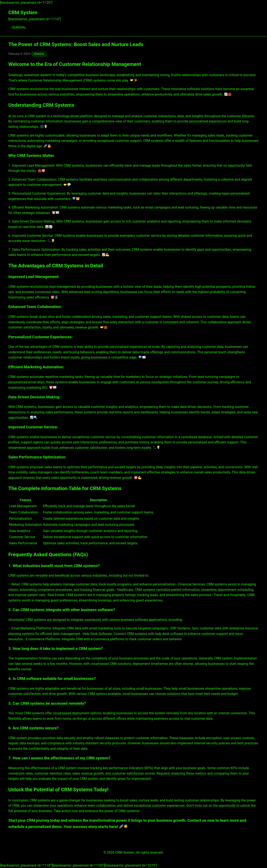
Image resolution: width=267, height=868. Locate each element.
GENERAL (19, 27)
